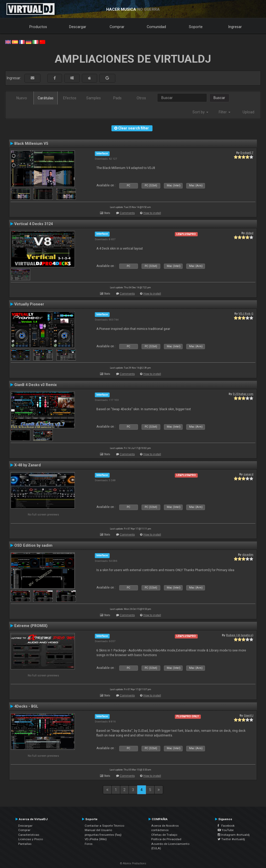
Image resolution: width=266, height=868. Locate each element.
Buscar (219, 98)
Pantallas (25, 844)
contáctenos (160, 830)
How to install (152, 213)
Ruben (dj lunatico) (240, 635)
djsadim (248, 554)
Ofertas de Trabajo (164, 835)
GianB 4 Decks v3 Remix (35, 385)
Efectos (70, 98)
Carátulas (46, 98)
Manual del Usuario (98, 830)
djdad (249, 233)
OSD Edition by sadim (33, 545)
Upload (248, 112)
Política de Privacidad (166, 839)
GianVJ (248, 715)
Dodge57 (247, 153)
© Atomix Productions (133, 863)
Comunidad (156, 27)
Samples (94, 98)
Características (29, 835)
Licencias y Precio (31, 839)
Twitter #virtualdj (231, 839)
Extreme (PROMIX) (31, 626)
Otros (141, 98)
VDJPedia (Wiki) (96, 839)
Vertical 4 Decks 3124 (34, 224)
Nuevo (22, 98)
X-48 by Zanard (28, 465)
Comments (127, 213)
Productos (38, 27)
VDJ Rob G (246, 314)
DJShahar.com (243, 394)
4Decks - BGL (26, 706)
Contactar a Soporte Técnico (104, 826)
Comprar (117, 27)
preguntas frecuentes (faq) (103, 835)
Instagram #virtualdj (234, 835)
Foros (89, 844)
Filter (225, 112)
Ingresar (235, 27)
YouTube (226, 830)
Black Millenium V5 (31, 143)
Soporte (196, 27)
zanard (248, 474)
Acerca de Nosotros (165, 826)
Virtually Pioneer (29, 304)
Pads (117, 98)
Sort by (200, 112)
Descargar (78, 27)
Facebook (226, 826)
